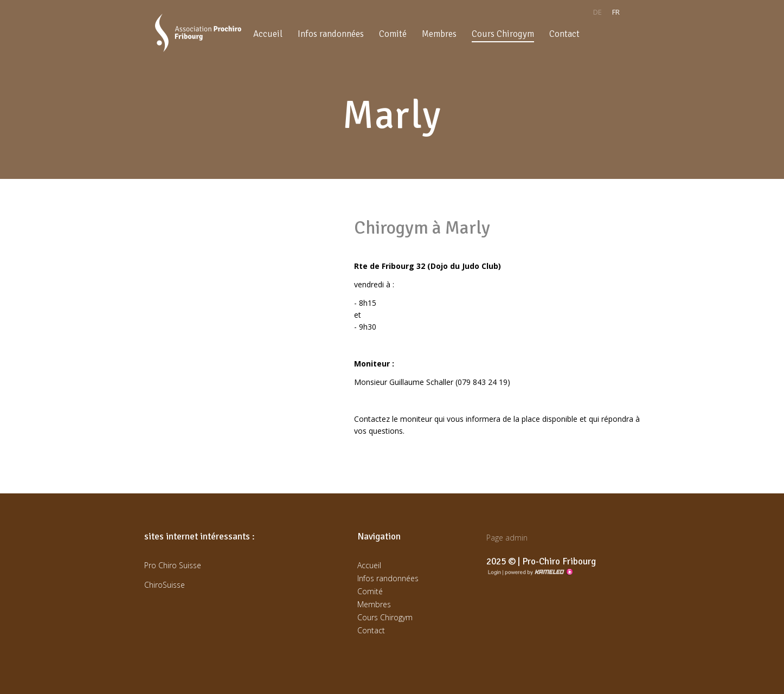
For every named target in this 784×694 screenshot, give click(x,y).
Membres (439, 34)
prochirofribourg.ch (198, 33)
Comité (393, 34)
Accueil (268, 34)
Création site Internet (538, 572)
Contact (564, 34)
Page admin (507, 538)
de (597, 12)
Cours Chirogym (503, 34)
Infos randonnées (331, 34)
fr (616, 12)
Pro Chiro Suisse (173, 565)
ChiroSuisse (165, 585)
